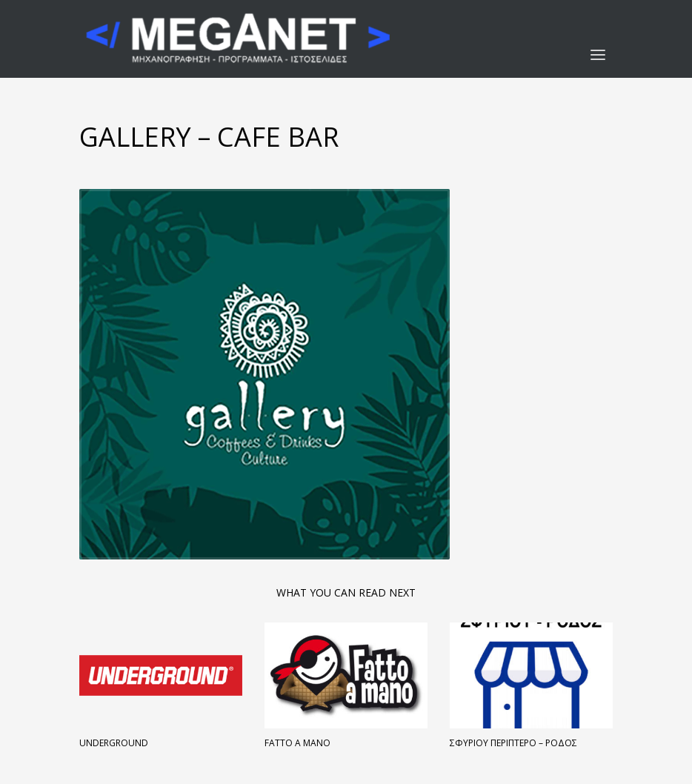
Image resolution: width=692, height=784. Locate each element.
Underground (114, 743)
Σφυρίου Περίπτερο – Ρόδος (513, 743)
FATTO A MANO (297, 743)
